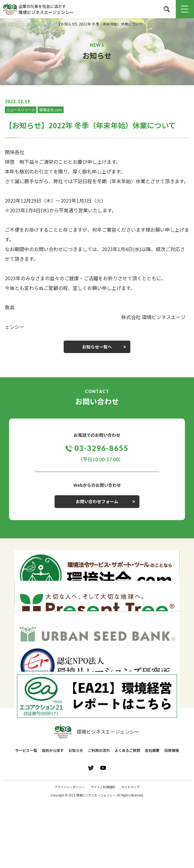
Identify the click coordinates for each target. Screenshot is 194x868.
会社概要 (152, 750)
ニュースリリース (21, 110)
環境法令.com (51, 110)
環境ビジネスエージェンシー (97, 732)
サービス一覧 (26, 750)
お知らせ (76, 750)
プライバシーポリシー (70, 787)
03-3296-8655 (101, 448)
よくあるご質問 (127, 750)
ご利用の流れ (99, 750)
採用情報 (172, 750)
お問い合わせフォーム (97, 501)
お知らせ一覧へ (97, 347)
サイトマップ (130, 787)
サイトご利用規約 (103, 787)
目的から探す (53, 750)
